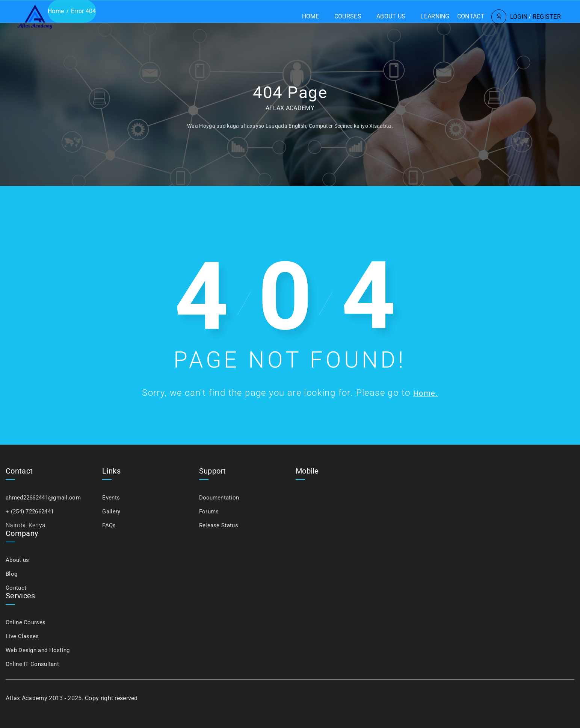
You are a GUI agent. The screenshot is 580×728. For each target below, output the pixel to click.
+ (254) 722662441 (32, 511)
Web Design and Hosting (40, 650)
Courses (316, 16)
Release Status (220, 525)
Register (515, 17)
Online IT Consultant (34, 664)
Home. (426, 393)
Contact (439, 16)
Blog (12, 574)
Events (111, 497)
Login (487, 17)
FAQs (109, 525)
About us (359, 16)
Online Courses (26, 622)
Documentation (220, 497)
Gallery (112, 511)
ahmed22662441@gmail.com (46, 497)
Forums (210, 511)
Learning (403, 16)
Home (279, 16)
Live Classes (23, 636)
